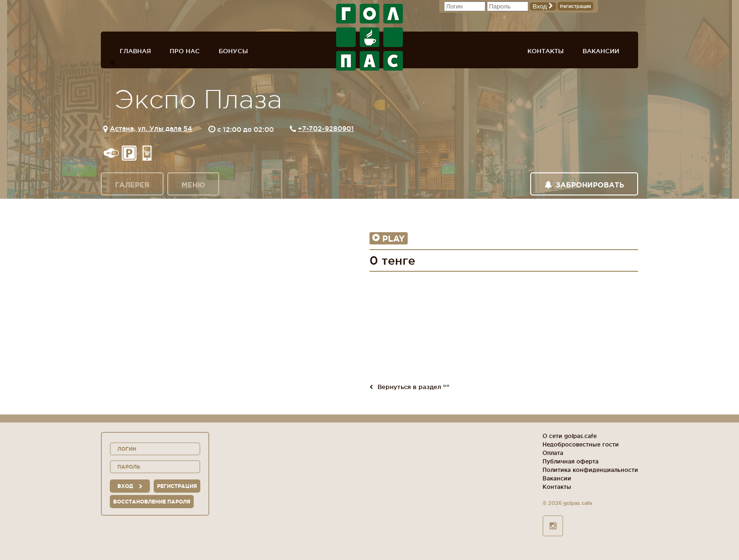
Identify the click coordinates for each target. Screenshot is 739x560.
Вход (543, 6)
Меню (193, 185)
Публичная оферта (571, 461)
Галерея (132, 185)
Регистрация (575, 6)
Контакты (546, 51)
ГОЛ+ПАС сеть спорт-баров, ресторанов (369, 37)
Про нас (185, 51)
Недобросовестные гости (581, 444)
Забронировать (584, 185)
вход (130, 486)
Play (389, 238)
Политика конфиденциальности (590, 470)
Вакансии (601, 51)
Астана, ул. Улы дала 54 (151, 129)
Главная (135, 51)
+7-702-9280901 (326, 129)
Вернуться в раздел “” (410, 387)
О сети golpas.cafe (570, 436)
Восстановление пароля (152, 502)
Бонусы (233, 51)
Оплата (553, 453)
